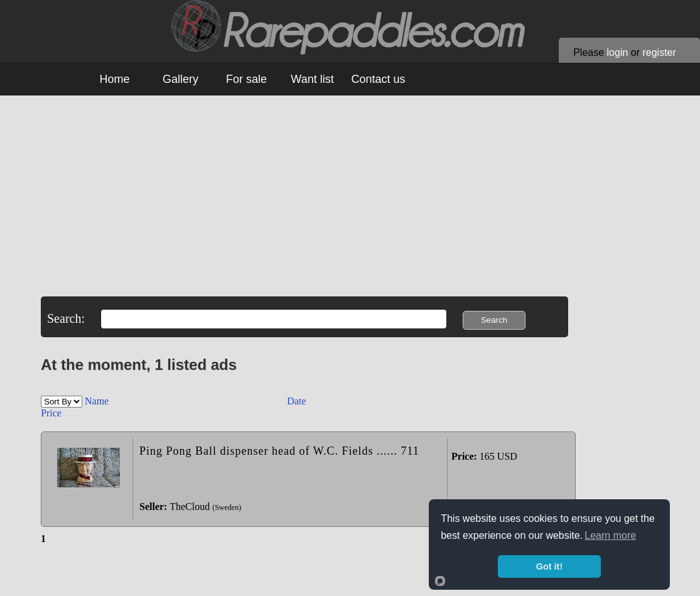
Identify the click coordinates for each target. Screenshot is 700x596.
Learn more (610, 535)
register (659, 52)
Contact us (378, 79)
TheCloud (190, 507)
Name (98, 401)
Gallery (180, 79)
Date (296, 401)
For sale (246, 79)
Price (51, 413)
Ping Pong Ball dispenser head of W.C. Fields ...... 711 (279, 451)
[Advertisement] (355, 209)
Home (114, 79)
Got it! (549, 566)
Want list (312, 79)
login (618, 52)
